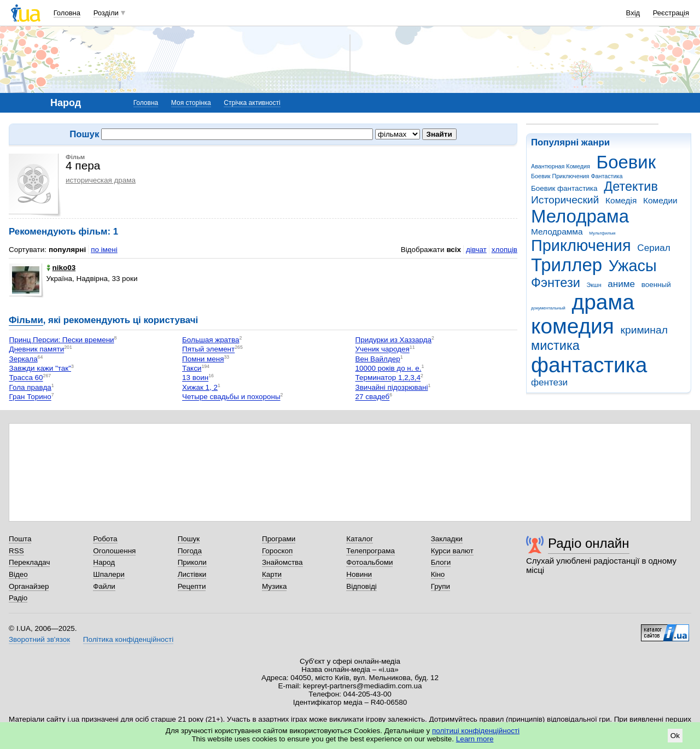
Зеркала (24, 359)
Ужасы (633, 266)
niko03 (61, 268)
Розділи (106, 13)
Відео (18, 574)
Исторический (565, 200)
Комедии (660, 200)
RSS (16, 551)
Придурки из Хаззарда (393, 340)
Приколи (192, 562)
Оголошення (114, 551)
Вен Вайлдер (378, 359)
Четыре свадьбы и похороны (231, 397)
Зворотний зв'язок (39, 639)
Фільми (26, 320)
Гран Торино (30, 397)
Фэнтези (556, 283)
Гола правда (30, 387)
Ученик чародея (383, 350)
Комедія (621, 200)
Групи (441, 586)
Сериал (654, 248)
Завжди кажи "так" (40, 368)
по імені (104, 250)
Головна (67, 13)
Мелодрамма (557, 232)
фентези (549, 382)
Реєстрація (671, 13)
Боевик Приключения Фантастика (577, 176)
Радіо (18, 598)
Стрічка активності (252, 103)
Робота (105, 539)
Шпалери (109, 574)
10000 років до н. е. (389, 368)
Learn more (475, 739)
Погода (190, 551)
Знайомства (282, 562)
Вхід (633, 13)
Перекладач (29, 562)
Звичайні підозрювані (392, 387)
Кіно (438, 574)
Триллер (567, 265)
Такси (192, 368)
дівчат (476, 250)
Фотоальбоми (369, 562)
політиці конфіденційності (476, 731)
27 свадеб (373, 397)
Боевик (626, 162)
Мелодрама (580, 216)
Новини (359, 574)
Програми (279, 539)
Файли (104, 586)
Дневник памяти (37, 350)
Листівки (192, 574)
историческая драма (101, 180)
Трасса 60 (26, 378)
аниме (621, 284)
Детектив (631, 186)
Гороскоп (277, 551)
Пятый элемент (208, 350)
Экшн (594, 285)
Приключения (581, 245)
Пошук (189, 539)
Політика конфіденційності (128, 639)
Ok (675, 736)
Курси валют (452, 551)
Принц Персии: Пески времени (62, 340)
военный (656, 285)
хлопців (504, 250)
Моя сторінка (191, 103)
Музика (274, 586)
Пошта (20, 539)
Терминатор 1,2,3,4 (388, 378)
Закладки (447, 539)
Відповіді (361, 586)
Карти (272, 574)
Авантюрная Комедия (561, 166)
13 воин (195, 378)
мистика (555, 346)
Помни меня (203, 359)
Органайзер (29, 586)
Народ (104, 562)
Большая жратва (211, 340)
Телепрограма (371, 551)
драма (603, 302)
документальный (548, 308)
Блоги (441, 562)
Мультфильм (602, 233)
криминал (644, 330)
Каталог (360, 539)
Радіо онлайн (589, 543)
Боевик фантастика (564, 188)
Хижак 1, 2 (200, 387)
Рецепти (192, 586)
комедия (573, 326)
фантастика (589, 365)
